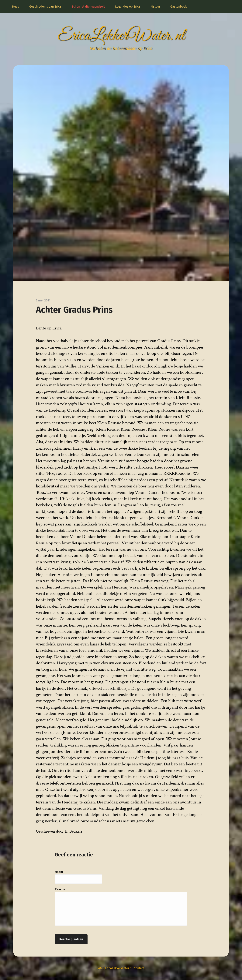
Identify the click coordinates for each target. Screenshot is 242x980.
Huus (16, 7)
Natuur (155, 7)
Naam (59, 872)
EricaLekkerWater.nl (121, 36)
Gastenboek (179, 7)
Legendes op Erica (128, 7)
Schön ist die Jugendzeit (88, 7)
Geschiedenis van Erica (45, 7)
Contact (139, 968)
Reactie (60, 889)
